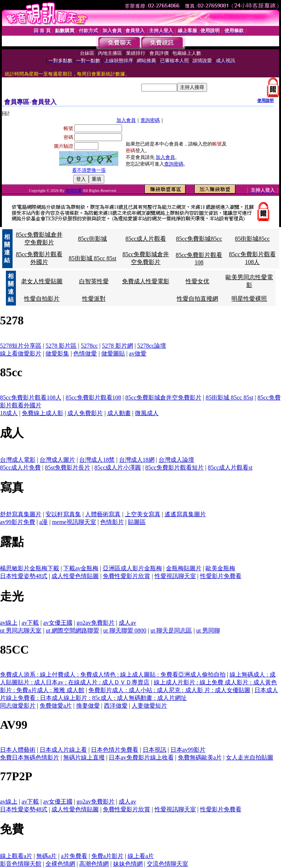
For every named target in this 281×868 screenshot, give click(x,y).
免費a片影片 (107, 856)
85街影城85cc (252, 239)
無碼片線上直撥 (84, 757)
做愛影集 (57, 353)
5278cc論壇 (152, 346)
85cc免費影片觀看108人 (31, 398)
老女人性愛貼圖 (42, 281)
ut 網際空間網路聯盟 (72, 630)
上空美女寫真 (143, 514)
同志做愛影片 (18, 706)
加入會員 (126, 120)
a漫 (43, 522)
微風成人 (147, 413)
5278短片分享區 (21, 346)
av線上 (9, 623)
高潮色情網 (94, 864)
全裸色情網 (60, 864)
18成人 (9, 413)
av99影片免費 (18, 522)
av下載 (30, 623)
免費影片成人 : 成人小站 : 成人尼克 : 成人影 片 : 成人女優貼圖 (169, 690)
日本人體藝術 (18, 750)
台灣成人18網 (137, 460)
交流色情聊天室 (167, 864)
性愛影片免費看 (221, 576)
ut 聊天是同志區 (171, 630)
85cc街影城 (92, 239)
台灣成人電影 (18, 460)
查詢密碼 (150, 120)
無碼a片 (46, 856)
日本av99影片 (188, 750)
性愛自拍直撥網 (197, 299)
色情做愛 (85, 353)
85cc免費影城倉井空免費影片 (163, 398)
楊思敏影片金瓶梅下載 (30, 568)
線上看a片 (141, 856)
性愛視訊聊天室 (175, 576)
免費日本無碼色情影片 (30, 757)
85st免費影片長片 (67, 468)
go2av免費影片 (96, 623)
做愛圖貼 (113, 353)
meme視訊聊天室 (74, 522)
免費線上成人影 (43, 413)
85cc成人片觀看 (146, 239)
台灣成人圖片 (57, 460)
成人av (127, 623)
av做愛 (138, 353)
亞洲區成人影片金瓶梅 (132, 568)
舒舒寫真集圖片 (21, 514)
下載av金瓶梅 (81, 568)
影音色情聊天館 (21, 864)
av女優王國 (58, 623)
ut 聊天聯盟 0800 (125, 630)
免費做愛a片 (56, 706)
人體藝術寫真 (103, 514)
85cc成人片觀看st (230, 468)
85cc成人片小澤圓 (118, 468)
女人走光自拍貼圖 (250, 757)
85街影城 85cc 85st (93, 258)
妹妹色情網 (128, 864)
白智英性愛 (94, 281)
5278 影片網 (118, 346)
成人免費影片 (85, 413)
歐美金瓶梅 (220, 568)
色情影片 (112, 522)
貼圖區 (137, 522)
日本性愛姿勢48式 (24, 576)
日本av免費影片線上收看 (141, 757)
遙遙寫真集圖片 (185, 514)
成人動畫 (119, 413)
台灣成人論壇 (176, 460)
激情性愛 (74, 190)
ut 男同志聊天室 (21, 630)
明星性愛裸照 (249, 299)
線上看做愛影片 (21, 353)
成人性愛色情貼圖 (75, 576)
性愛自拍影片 (42, 299)
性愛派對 (94, 299)
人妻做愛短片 (149, 706)
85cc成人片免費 (20, 468)
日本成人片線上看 (63, 750)
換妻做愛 (88, 706)
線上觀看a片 (16, 856)
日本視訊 (155, 750)
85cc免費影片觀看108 (93, 398)
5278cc (89, 346)
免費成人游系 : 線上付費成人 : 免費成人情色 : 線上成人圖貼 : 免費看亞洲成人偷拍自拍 (113, 675)
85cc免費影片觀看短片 (175, 468)
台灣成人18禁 (97, 460)
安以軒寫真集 (63, 514)
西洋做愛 (116, 706)
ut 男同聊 (208, 630)
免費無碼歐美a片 (200, 757)
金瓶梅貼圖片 (184, 568)
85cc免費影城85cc (199, 239)
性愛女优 (197, 281)
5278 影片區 (61, 346)
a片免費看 (74, 856)
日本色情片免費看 (115, 750)
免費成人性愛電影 (146, 281)
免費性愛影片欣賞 (126, 576)
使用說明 (265, 100)
